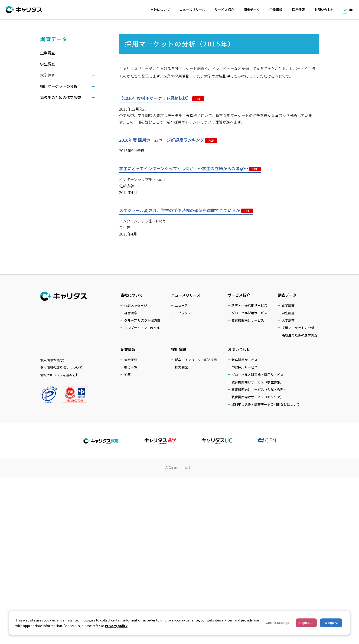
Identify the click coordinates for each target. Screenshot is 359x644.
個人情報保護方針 (53, 360)
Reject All (306, 623)
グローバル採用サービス (249, 313)
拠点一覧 (131, 367)
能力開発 (181, 367)
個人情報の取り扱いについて (61, 367)
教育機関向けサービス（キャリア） (258, 397)
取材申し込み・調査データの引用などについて (266, 404)
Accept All (331, 623)
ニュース (181, 305)
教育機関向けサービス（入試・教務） (259, 389)
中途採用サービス (245, 367)
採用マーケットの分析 (298, 328)
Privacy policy (116, 626)
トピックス (183, 313)
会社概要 (131, 360)
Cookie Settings (277, 623)
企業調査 (288, 305)
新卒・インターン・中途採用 (196, 360)
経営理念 (131, 313)
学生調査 (288, 313)
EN (351, 9)
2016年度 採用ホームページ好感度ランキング (168, 140)
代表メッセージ (136, 305)
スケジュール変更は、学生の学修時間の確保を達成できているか (186, 211)
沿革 (127, 375)
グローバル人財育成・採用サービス (258, 375)
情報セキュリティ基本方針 (60, 375)
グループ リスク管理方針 (142, 320)
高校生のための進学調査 (300, 335)
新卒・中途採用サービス (249, 305)
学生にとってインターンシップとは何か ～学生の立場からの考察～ (190, 169)
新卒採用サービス (245, 360)
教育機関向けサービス (248, 320)
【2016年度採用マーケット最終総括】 (162, 99)
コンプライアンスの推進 (142, 328)
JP (345, 9)
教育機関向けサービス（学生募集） (258, 382)
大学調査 (288, 320)
